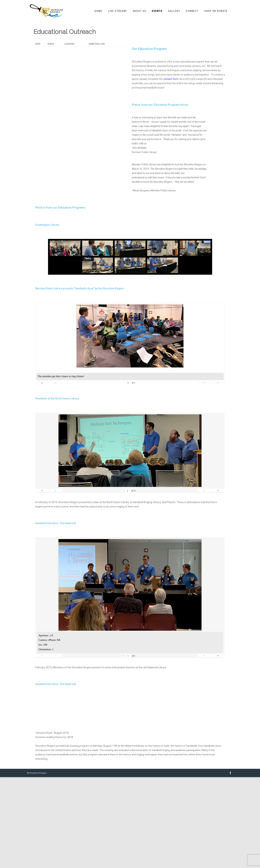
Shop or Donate (216, 11)
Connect (192, 11)
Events (157, 11)
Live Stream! (117, 11)
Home (98, 11)
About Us (139, 11)
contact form (171, 79)
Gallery (174, 11)
